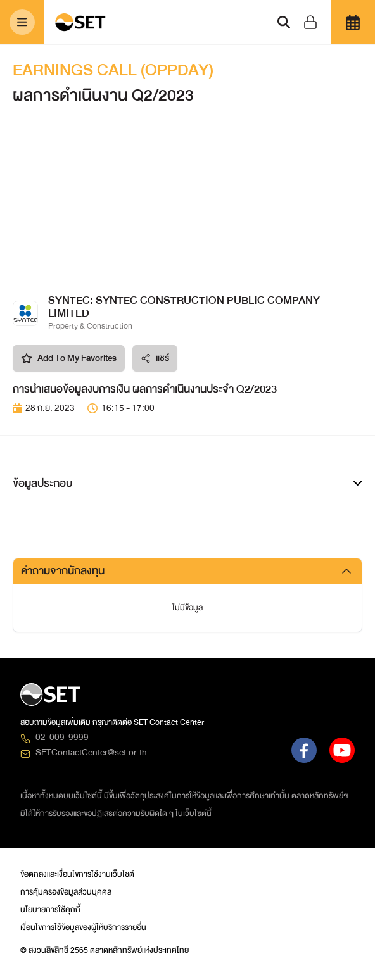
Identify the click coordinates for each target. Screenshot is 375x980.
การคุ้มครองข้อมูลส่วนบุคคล (66, 892)
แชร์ (155, 358)
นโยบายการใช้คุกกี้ (50, 910)
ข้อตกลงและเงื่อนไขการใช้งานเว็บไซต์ (77, 874)
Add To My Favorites (69, 358)
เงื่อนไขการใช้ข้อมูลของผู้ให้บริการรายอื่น (83, 927)
